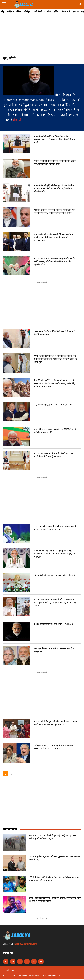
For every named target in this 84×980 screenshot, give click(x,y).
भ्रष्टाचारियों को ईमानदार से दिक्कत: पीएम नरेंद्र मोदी (55, 575)
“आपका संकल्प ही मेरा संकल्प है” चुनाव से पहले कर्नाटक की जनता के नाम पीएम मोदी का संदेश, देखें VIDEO (55, 554)
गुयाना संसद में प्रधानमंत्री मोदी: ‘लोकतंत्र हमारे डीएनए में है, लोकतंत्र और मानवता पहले (55, 162)
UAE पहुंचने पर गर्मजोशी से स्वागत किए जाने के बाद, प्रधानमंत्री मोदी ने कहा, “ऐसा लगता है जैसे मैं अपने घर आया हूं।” (55, 359)
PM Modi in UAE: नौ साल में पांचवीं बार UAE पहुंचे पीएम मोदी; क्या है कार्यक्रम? (54, 455)
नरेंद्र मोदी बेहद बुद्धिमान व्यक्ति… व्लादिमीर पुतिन (54, 405)
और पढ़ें (17, 120)
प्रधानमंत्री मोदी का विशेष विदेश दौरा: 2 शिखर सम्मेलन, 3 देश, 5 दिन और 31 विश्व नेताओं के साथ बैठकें (55, 139)
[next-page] (17, 774)
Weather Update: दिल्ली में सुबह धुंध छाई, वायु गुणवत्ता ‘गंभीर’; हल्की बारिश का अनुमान (52, 837)
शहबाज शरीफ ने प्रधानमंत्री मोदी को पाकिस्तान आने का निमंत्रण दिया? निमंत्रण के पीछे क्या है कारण (55, 211)
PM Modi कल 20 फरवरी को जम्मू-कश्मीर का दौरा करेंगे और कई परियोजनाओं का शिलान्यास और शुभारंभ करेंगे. (55, 261)
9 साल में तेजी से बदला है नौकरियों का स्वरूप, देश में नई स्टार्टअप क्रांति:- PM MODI (55, 528)
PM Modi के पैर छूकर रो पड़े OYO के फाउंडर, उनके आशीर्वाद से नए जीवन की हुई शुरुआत (55, 723)
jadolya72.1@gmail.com (26, 944)
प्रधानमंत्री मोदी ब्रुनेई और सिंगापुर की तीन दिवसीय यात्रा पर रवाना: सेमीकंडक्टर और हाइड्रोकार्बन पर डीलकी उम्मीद (54, 188)
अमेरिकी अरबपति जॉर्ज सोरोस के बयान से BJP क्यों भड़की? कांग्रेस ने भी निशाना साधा (55, 747)
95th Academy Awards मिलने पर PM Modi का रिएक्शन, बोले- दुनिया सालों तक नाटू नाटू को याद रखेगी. (55, 603)
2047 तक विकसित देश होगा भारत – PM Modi (54, 624)
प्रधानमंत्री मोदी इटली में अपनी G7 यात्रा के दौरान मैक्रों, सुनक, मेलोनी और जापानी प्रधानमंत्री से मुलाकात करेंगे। (53, 237)
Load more (42, 918)
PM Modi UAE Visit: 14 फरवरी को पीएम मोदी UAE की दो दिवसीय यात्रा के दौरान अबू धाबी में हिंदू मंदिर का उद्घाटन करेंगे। (55, 383)
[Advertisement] (42, 37)
